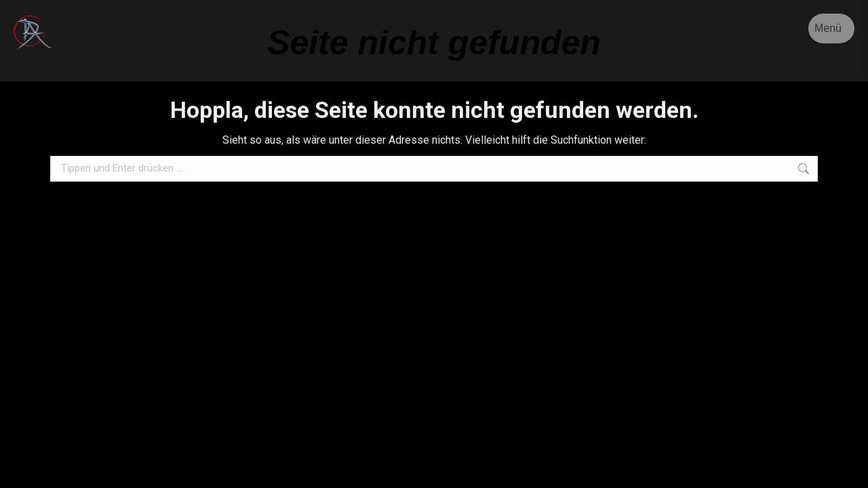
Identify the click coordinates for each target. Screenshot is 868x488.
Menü (828, 28)
